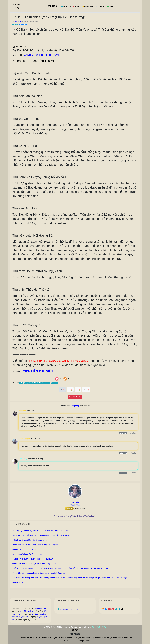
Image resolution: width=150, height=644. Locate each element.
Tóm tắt (15, 24)
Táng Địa (18, 21)
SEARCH (101, 6)
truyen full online (71, 641)
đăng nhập (75, 406)
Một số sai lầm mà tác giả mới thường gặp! (30, 540)
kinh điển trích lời (27, 611)
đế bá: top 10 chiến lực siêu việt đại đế (39, 383)
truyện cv (34, 638)
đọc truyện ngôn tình (94, 638)
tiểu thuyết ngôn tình (112, 638)
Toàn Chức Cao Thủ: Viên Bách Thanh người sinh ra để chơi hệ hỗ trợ (41, 535)
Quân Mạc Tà (18, 582)
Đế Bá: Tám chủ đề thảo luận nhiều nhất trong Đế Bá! (34, 564)
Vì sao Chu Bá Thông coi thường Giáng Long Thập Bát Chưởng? (39, 573)
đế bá (21, 383)
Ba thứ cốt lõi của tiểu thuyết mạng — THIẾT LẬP (33, 559)
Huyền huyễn (23, 24)
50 (78, 389)
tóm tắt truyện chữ (20, 617)
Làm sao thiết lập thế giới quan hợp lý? (28, 554)
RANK (77, 6)
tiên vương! (54, 383)
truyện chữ (80, 638)
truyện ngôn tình (68, 638)
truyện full (25, 638)
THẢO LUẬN (88, 6)
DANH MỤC (53, 6)
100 (86, 389)
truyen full (56, 638)
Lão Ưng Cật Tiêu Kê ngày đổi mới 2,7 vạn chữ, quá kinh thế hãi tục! (40, 531)
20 (70, 389)
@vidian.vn (20, 46)
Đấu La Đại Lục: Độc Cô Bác (24, 549)
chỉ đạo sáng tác (39, 614)
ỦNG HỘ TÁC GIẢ (75, 397)
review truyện (41, 608)
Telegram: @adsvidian (68, 609)
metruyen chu (127, 638)
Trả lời (133, 433)
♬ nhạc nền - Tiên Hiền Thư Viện (35, 61)
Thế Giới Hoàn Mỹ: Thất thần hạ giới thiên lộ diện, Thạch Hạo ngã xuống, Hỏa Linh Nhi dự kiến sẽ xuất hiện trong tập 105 (62, 568)
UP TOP (75, 630)
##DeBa (29, 55)
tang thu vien (84, 641)
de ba (26, 383)
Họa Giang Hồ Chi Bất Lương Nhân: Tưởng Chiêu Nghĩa (35, 545)
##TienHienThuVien (49, 55)
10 (62, 389)
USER (110, 6)
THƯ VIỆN (66, 6)
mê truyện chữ (45, 638)
